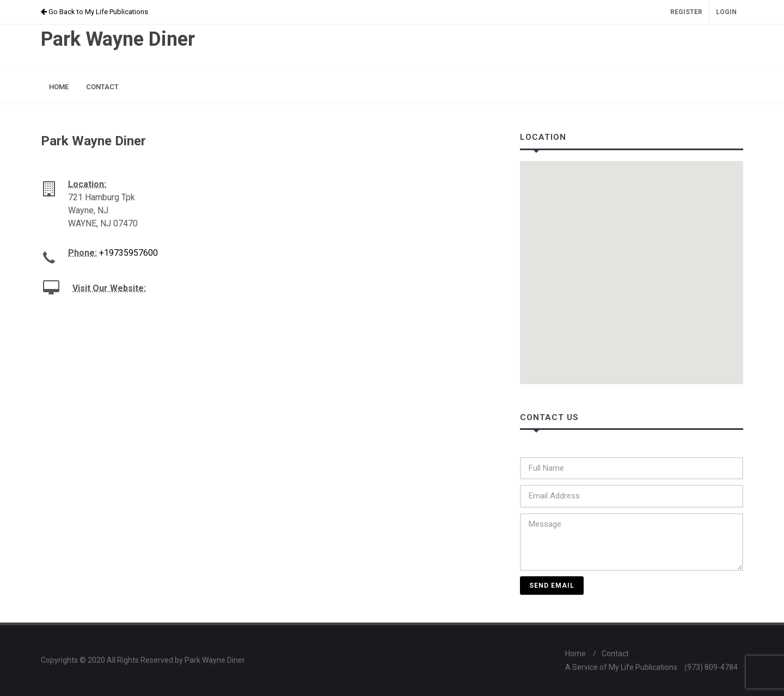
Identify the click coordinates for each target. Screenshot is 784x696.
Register (686, 12)
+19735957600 (128, 253)
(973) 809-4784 (711, 667)
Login (726, 12)
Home (575, 654)
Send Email (552, 586)
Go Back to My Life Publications (94, 12)
